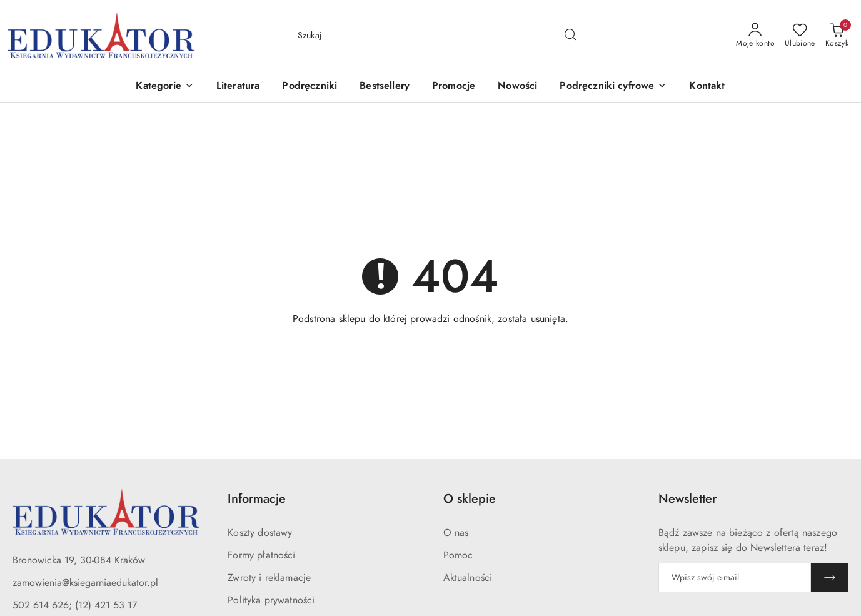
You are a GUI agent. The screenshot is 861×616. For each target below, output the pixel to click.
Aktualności (468, 578)
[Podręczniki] (310, 87)
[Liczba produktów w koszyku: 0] (837, 36)
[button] (164, 87)
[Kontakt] (707, 87)
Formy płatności (261, 555)
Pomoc (458, 555)
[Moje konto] (755, 36)
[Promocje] (454, 87)
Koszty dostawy (260, 533)
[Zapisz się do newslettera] (735, 578)
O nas (456, 533)
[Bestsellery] (385, 87)
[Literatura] (238, 87)
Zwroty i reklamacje (269, 578)
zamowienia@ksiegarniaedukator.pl (85, 583)
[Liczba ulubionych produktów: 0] (800, 36)
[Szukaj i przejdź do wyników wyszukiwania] (570, 36)
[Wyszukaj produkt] (437, 35)
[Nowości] (517, 87)
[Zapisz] (830, 578)
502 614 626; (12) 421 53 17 (75, 605)
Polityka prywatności (271, 600)
